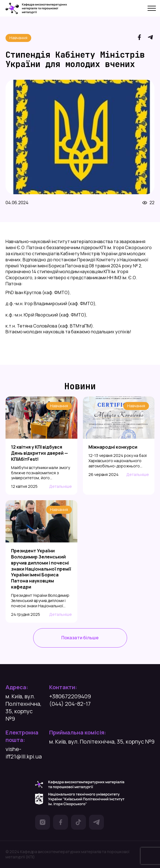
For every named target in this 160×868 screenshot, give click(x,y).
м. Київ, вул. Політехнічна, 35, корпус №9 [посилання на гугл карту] (23, 707)
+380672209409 (70, 696)
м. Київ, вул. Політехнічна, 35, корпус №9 (102, 741)
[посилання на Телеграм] (96, 823)
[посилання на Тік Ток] (78, 823)
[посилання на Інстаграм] (43, 823)
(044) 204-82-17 (70, 704)
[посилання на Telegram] (150, 38)
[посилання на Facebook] (139, 38)
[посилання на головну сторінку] (36, 8)
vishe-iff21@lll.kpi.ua (24, 753)
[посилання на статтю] (41, 467)
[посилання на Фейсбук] (61, 823)
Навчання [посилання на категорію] (18, 38)
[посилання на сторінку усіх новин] (80, 638)
